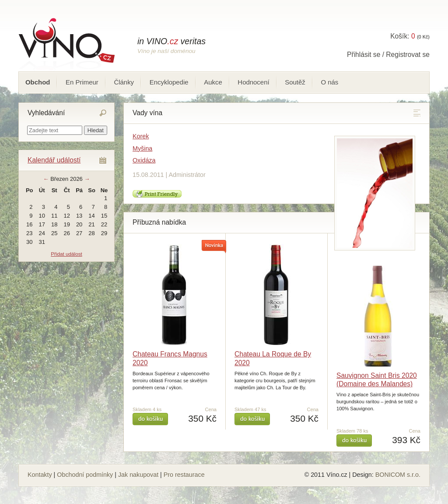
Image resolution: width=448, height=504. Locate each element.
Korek (141, 136)
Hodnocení (253, 82)
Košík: (402, 36)
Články (124, 82)
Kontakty (40, 475)
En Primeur (82, 82)
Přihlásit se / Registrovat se (388, 55)
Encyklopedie (169, 82)
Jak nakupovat (138, 475)
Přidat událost (66, 254)
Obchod (38, 82)
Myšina (142, 148)
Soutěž (295, 82)
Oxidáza (144, 160)
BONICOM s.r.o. (398, 475)
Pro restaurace (184, 475)
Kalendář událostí (54, 160)
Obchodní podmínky (85, 475)
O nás (329, 82)
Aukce (213, 82)
